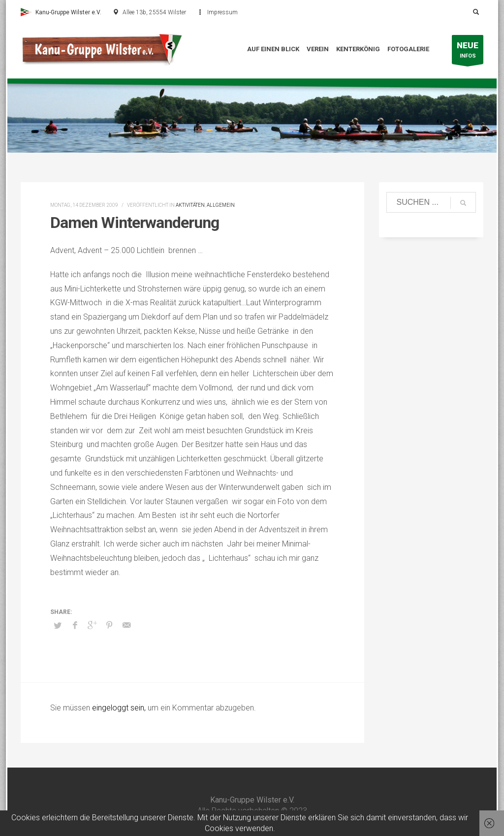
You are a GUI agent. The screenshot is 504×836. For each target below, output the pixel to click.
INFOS (468, 52)
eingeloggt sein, (120, 708)
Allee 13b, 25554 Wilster (154, 12)
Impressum (222, 12)
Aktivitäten (190, 205)
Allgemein (221, 205)
